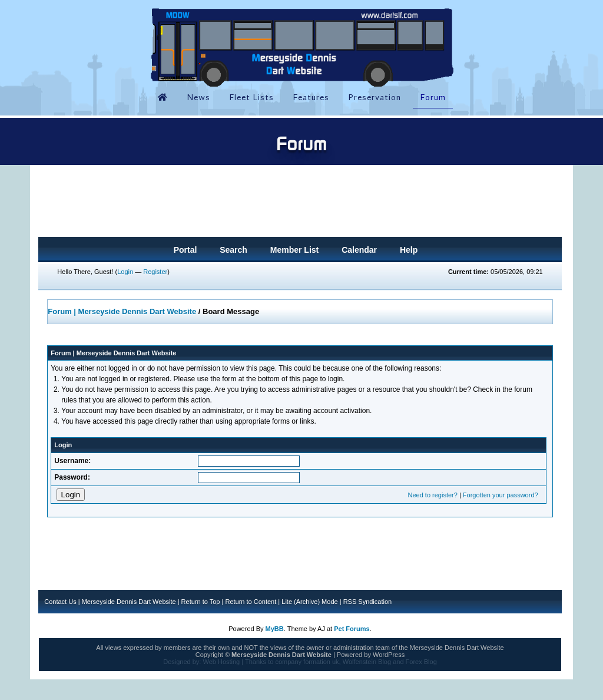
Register (155, 272)
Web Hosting (221, 662)
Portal (185, 250)
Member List (294, 250)
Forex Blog (421, 662)
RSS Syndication (368, 602)
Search (233, 250)
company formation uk (307, 662)
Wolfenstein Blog (367, 662)
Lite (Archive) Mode (309, 602)
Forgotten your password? (501, 495)
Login (125, 272)
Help (409, 250)
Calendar (359, 250)
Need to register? (432, 495)
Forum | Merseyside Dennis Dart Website (122, 311)
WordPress (389, 655)
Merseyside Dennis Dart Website (129, 602)
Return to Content (251, 602)
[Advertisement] (300, 204)
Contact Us (60, 602)
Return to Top (201, 602)
